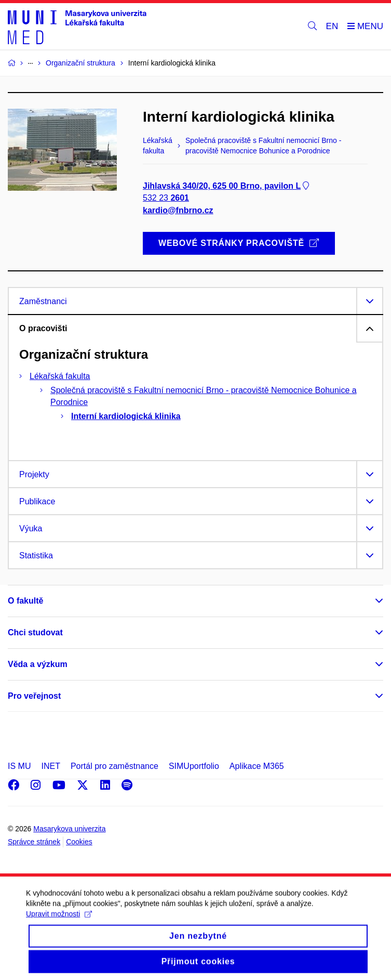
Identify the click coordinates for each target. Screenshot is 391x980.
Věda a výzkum (38, 664)
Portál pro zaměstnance (114, 766)
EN (332, 26)
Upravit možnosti (59, 921)
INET (50, 766)
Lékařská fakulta (60, 376)
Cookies (79, 842)
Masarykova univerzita (69, 829)
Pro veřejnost (34, 696)
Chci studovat (35, 632)
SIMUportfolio (194, 766)
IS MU (19, 766)
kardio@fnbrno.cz (178, 210)
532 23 (166, 198)
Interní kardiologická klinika (126, 416)
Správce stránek (34, 842)
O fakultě (25, 601)
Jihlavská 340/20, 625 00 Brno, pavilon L (227, 186)
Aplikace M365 (257, 766)
